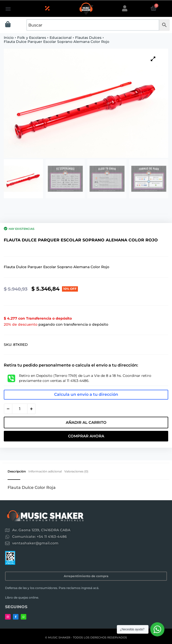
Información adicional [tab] (45, 471)
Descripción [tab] (17, 471)
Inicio (9, 38)
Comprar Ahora (86, 436)
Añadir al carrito (86, 422)
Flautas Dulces (88, 38)
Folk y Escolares (32, 38)
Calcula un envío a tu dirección (86, 394)
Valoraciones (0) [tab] (76, 471)
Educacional (61, 38)
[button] (8, 9)
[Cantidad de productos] (20, 409)
